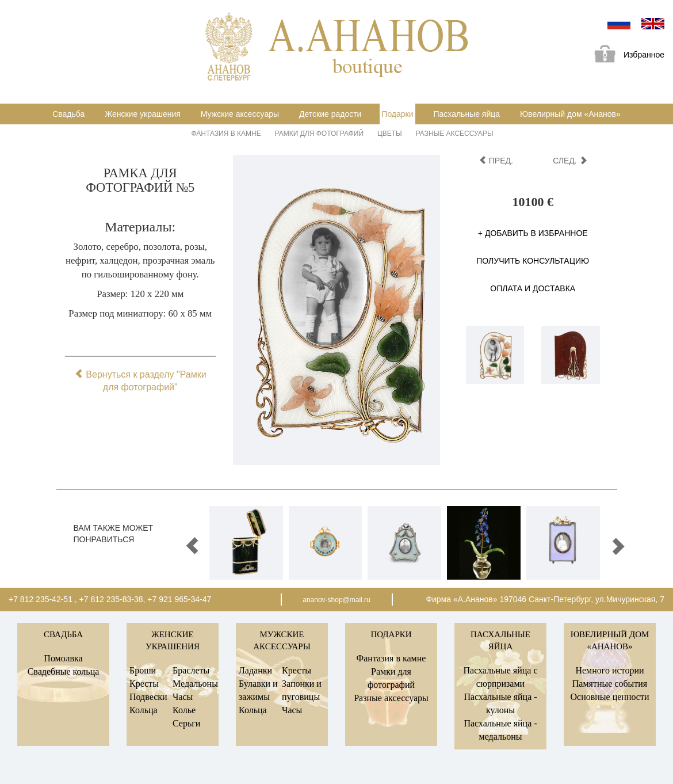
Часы (183, 697)
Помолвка (63, 658)
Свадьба (68, 114)
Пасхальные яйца (466, 114)
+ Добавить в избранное (533, 233)
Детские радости (330, 114)
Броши (143, 670)
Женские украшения (143, 114)
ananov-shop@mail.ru (336, 600)
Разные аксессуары (455, 134)
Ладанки (255, 670)
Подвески (148, 697)
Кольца (144, 710)
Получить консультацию (533, 261)
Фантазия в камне (226, 134)
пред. (496, 161)
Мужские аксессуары (240, 114)
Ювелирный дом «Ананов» (570, 114)
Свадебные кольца (64, 671)
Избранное (625, 56)
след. (570, 161)
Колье (184, 710)
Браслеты (191, 670)
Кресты (144, 684)
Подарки (397, 114)
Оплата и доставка (533, 288)
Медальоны (195, 684)
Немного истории (609, 670)
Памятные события (610, 684)
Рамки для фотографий (319, 134)
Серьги (186, 723)
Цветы (390, 134)
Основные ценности (609, 697)
